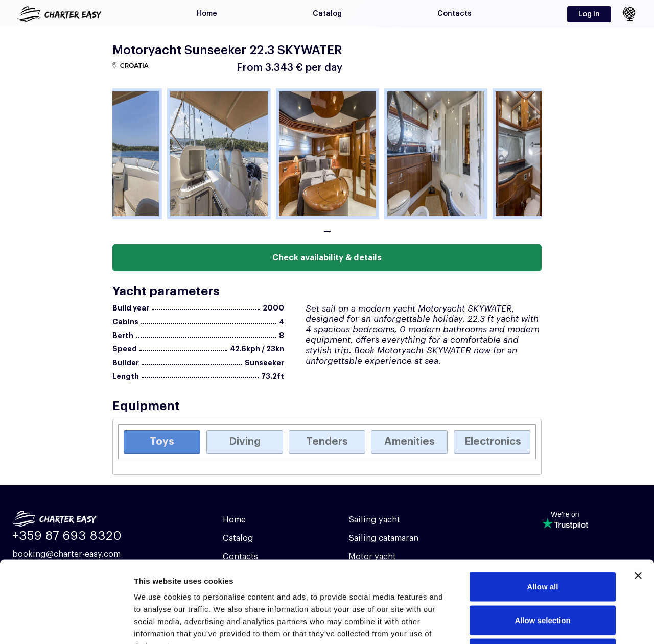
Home (207, 14)
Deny (543, 577)
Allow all (543, 510)
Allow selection (542, 544)
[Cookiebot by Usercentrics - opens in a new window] (66, 624)
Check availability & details (327, 258)
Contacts (454, 14)
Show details (536, 624)
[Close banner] (638, 499)
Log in (589, 14)
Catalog (327, 14)
